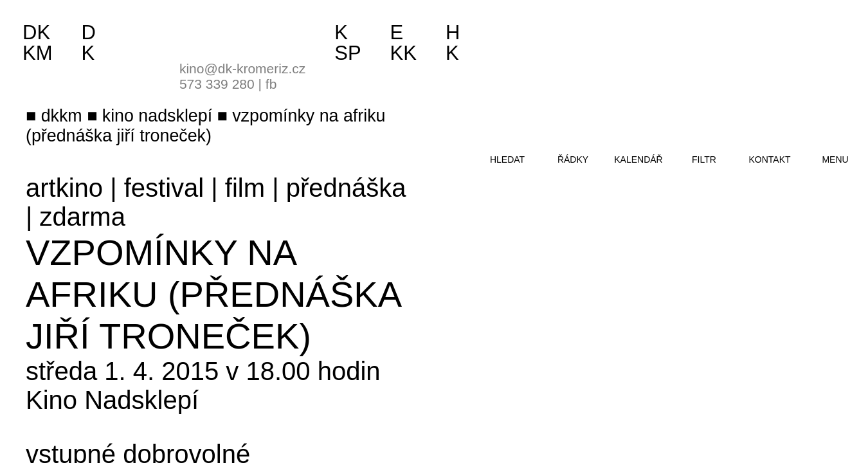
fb (271, 84)
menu (835, 159)
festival (164, 188)
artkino (64, 188)
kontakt (769, 159)
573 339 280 (217, 84)
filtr (704, 159)
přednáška (346, 188)
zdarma (83, 217)
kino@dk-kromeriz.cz (242, 68)
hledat (507, 159)
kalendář (638, 159)
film (245, 188)
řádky (573, 159)
